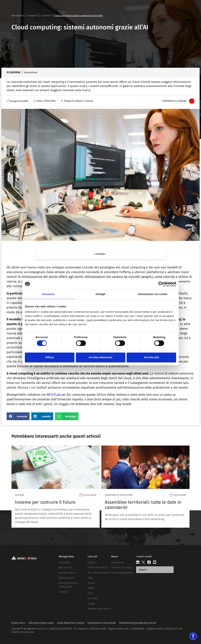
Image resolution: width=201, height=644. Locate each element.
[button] (18, 416)
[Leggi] (99, 487)
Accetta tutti (151, 357)
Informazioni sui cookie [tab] (153, 294)
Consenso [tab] (48, 294)
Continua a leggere (174, 101)
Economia (46, 16)
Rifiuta (50, 357)
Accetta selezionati (100, 357)
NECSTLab (54, 395)
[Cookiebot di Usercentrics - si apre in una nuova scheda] (161, 284)
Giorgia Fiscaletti (19, 101)
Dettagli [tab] (100, 294)
